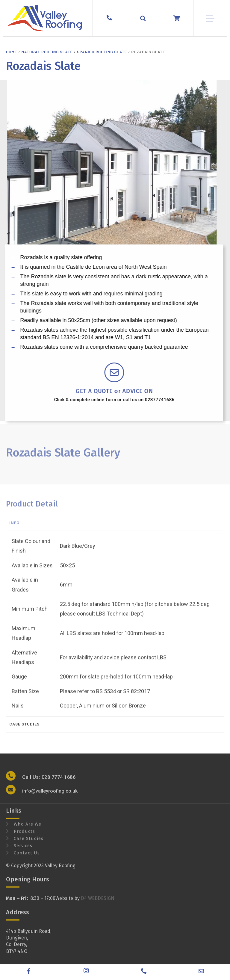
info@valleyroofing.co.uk (50, 796)
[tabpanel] (115, 629)
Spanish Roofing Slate (102, 52)
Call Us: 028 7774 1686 (49, 782)
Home (12, 52)
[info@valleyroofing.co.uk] (11, 795)
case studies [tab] (24, 729)
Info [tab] (14, 528)
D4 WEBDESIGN (98, 903)
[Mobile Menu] (210, 19)
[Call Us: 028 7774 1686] (11, 781)
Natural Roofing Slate (47, 52)
